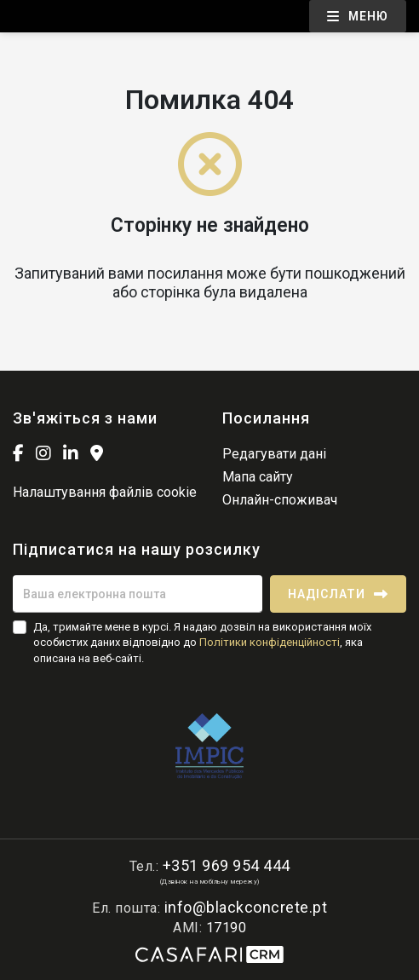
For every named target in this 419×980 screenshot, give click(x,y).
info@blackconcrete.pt (246, 907)
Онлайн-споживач (280, 500)
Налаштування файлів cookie (105, 492)
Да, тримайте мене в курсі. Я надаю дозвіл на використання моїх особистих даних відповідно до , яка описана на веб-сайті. (202, 642)
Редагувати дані (274, 454)
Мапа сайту (258, 477)
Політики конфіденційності (270, 642)
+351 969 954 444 (227, 865)
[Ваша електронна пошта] (138, 594)
